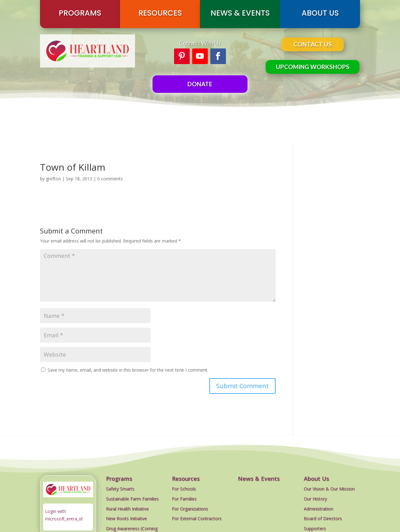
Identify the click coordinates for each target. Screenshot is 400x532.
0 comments (110, 179)
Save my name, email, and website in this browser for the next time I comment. (128, 370)
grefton (53, 179)
